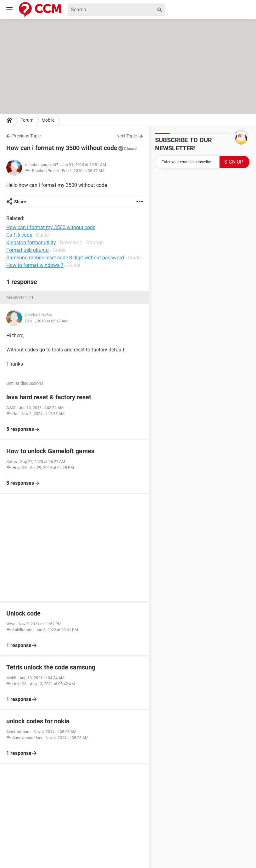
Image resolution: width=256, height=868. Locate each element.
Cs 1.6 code (19, 235)
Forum (27, 120)
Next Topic (127, 136)
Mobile (48, 120)
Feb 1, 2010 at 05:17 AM (83, 171)
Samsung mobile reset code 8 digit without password (65, 258)
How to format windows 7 (35, 265)
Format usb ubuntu (28, 250)
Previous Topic (26, 136)
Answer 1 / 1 (20, 298)
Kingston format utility (31, 243)
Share (20, 202)
